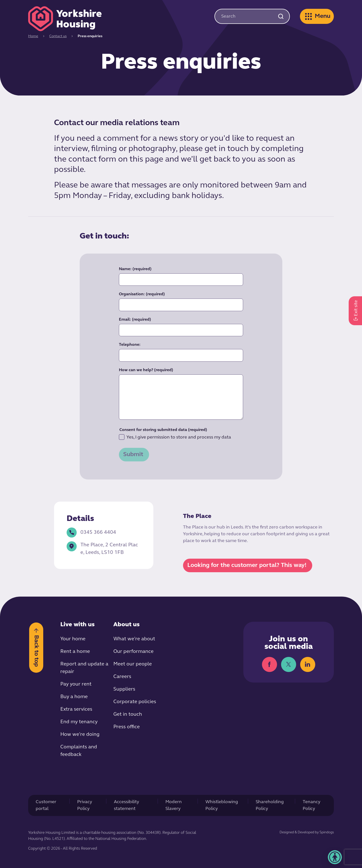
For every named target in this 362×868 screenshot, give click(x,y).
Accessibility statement (126, 805)
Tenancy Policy (311, 805)
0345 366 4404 (91, 533)
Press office (127, 727)
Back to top (36, 651)
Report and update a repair (84, 668)
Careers (122, 677)
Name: (135, 269)
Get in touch (128, 714)
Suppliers (124, 689)
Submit (133, 455)
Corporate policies (135, 702)
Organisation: (142, 294)
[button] (335, 857)
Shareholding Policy (270, 805)
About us (126, 625)
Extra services (76, 709)
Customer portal (46, 805)
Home (33, 36)
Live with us (77, 625)
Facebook (269, 664)
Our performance (133, 652)
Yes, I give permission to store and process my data (175, 437)
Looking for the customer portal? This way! (247, 565)
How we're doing (80, 735)
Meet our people (133, 664)
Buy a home (74, 697)
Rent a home (75, 652)
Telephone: (130, 345)
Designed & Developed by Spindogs (307, 832)
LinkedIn (308, 664)
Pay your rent (76, 684)
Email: (135, 320)
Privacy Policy (85, 805)
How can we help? (146, 370)
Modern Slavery (174, 805)
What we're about (134, 639)
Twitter (289, 664)
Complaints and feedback (79, 751)
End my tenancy (79, 722)
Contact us (58, 36)
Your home (73, 639)
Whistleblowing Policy (222, 805)
